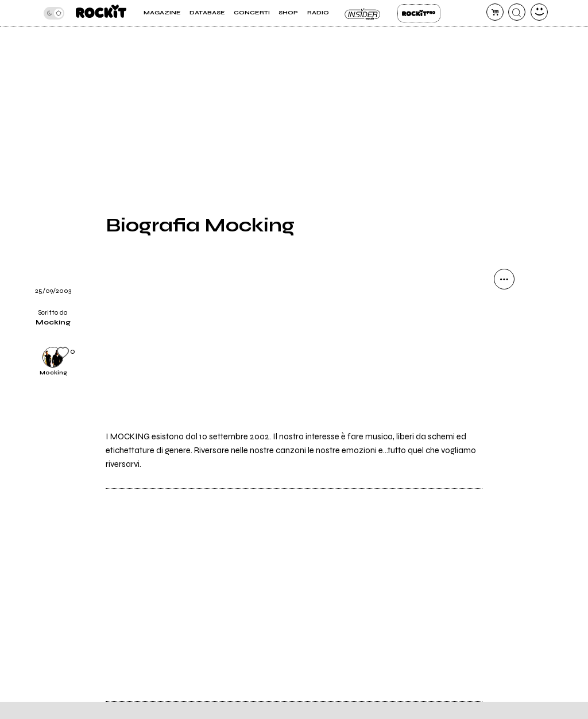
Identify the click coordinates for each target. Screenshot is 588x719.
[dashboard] (539, 12)
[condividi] (504, 279)
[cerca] (517, 12)
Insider (363, 13)
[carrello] (495, 12)
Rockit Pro (419, 13)
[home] (101, 13)
